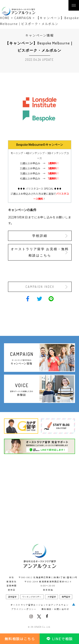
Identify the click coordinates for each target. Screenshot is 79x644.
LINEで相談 (59, 639)
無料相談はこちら (20, 639)
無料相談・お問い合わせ (55, 609)
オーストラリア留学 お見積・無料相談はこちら (40, 252)
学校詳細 (40, 236)
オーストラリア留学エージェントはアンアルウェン (40, 605)
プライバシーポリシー (24, 609)
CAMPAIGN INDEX (40, 287)
